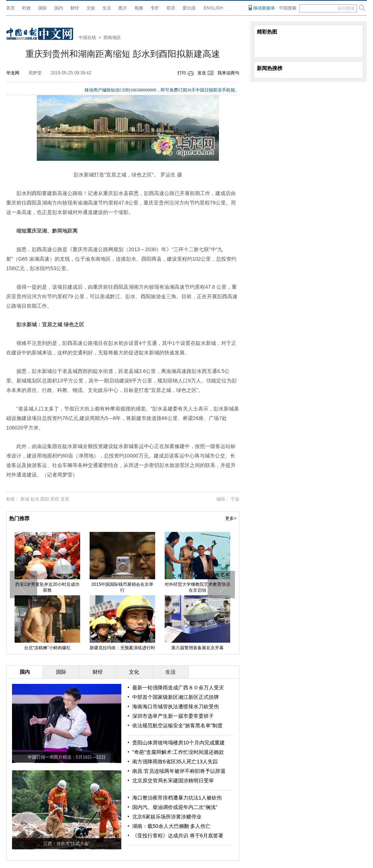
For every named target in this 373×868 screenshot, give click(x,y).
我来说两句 (228, 73)
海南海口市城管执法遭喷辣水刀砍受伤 (176, 707)
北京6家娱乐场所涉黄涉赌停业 (167, 817)
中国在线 (87, 38)
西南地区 (112, 38)
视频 (139, 8)
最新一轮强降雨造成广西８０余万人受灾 (178, 688)
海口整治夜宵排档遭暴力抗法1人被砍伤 (177, 798)
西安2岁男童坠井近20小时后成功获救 (47, 587)
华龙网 (13, 73)
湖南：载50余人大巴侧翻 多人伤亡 (171, 826)
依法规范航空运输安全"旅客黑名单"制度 (177, 725)
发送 (202, 73)
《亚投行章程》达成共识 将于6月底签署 (178, 836)
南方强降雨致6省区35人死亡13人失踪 (175, 762)
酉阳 (45, 499)
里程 (55, 499)
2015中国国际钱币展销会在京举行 (123, 587)
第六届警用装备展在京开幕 (197, 648)
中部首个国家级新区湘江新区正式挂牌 (176, 697)
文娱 (91, 8)
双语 (171, 8)
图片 (123, 8)
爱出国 (189, 8)
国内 (59, 8)
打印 (182, 73)
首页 (11, 8)
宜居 (65, 499)
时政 (27, 8)
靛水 (35, 499)
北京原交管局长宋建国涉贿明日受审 (173, 781)
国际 (43, 8)
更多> (231, 518)
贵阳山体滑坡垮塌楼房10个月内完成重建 (178, 743)
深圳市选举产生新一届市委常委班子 (173, 716)
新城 (25, 499)
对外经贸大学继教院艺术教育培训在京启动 (197, 587)
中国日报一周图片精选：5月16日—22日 (66, 757)
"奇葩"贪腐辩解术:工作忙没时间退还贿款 (178, 752)
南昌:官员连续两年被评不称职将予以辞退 (179, 771)
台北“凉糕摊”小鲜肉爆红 (47, 648)
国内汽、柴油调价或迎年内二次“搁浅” (175, 807)
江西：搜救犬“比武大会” (67, 844)
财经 (75, 8)
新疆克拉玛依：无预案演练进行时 (122, 648)
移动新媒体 (264, 8)
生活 (107, 8)
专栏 (155, 8)
